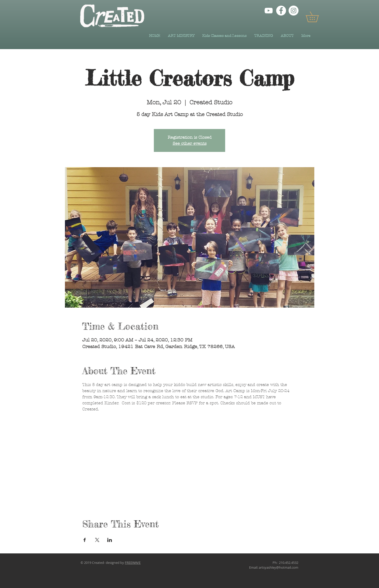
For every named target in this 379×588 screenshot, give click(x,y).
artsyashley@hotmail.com (279, 567)
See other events (190, 143)
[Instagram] (294, 11)
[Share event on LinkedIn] (110, 540)
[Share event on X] (97, 540)
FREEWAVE (133, 563)
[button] (317, 17)
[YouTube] (269, 11)
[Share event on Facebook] (85, 540)
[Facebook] (281, 11)
